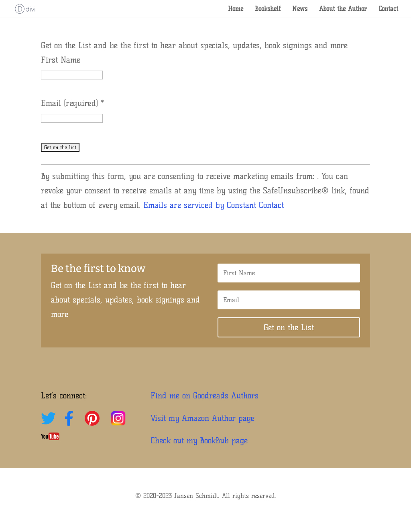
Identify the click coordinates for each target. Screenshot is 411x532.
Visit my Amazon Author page (202, 418)
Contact (388, 9)
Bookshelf (268, 9)
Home (236, 9)
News (300, 9)
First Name (61, 60)
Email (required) (72, 103)
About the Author (343, 9)
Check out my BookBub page (199, 441)
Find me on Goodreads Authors (204, 396)
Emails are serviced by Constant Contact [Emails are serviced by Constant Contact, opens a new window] (214, 205)
